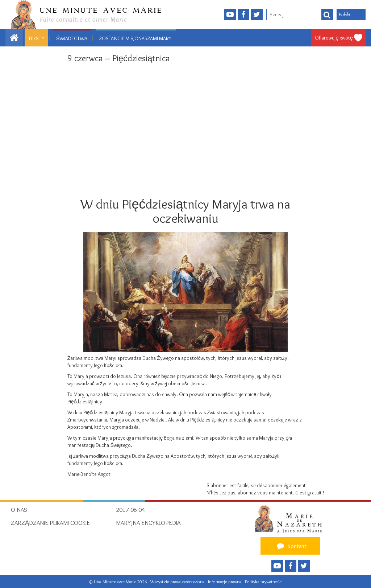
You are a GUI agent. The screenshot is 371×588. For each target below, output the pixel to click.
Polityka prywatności (264, 582)
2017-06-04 (130, 510)
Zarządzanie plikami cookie (50, 523)
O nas (19, 510)
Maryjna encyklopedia (148, 523)
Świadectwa (72, 38)
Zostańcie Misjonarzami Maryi (136, 38)
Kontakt (291, 546)
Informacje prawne (225, 582)
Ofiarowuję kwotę (334, 38)
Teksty (36, 38)
